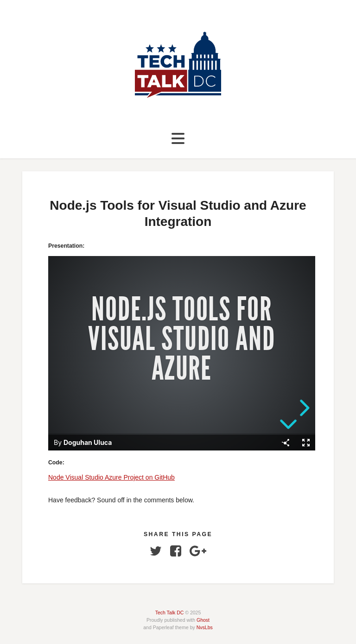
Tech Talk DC (170, 613)
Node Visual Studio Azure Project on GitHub (111, 477)
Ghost (203, 620)
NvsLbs (205, 627)
